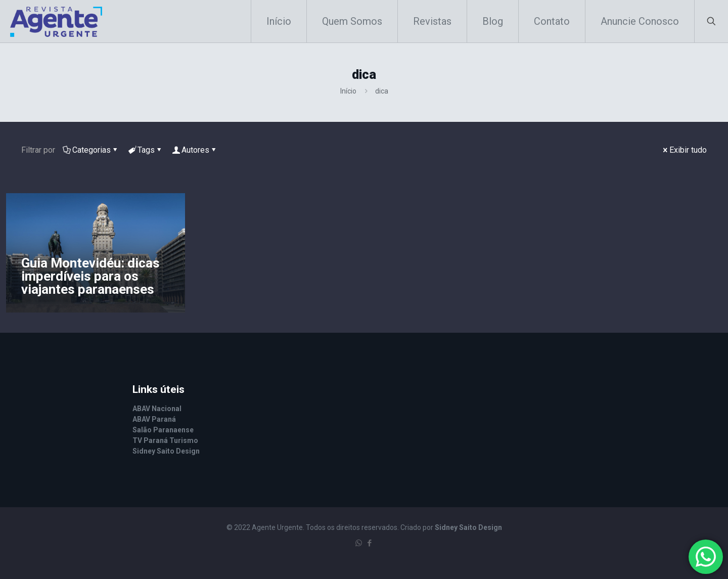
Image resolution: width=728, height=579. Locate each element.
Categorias (91, 150)
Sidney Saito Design (468, 527)
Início (348, 91)
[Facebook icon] (369, 543)
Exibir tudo (684, 150)
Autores (195, 150)
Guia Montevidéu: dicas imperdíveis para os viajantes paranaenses (90, 276)
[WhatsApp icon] (359, 543)
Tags (145, 150)
